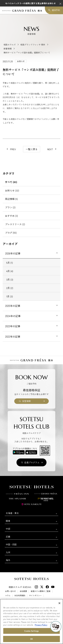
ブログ (11, 233)
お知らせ (12, 190)
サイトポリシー (35, 595)
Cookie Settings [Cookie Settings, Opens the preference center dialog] (31, 631)
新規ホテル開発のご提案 (41, 591)
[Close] (59, 603)
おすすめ (11, 216)
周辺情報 (11, 199)
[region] (31, 622)
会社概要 (23, 591)
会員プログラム (32, 462)
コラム (8, 595)
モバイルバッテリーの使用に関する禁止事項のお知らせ (30, 3)
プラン (10, 207)
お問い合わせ (10, 591)
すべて (11, 182)
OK (31, 639)
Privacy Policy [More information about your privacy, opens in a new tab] (41, 625)
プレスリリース (15, 224)
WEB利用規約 (20, 595)
